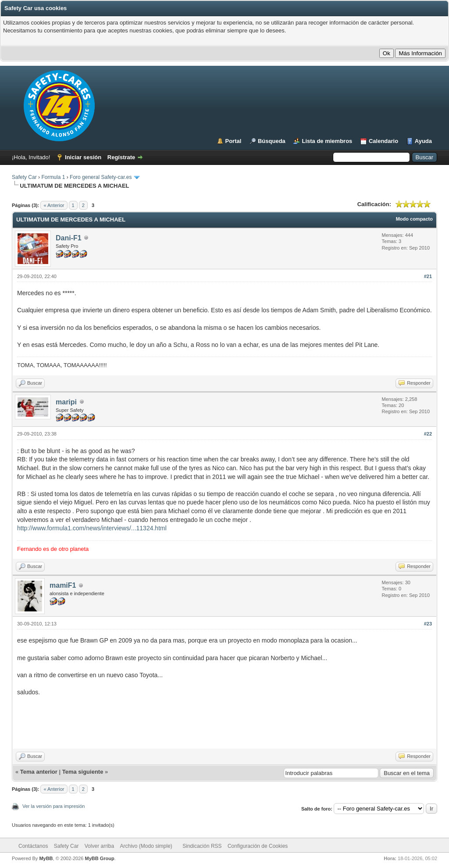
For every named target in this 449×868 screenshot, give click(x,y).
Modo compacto (414, 219)
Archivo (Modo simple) (146, 846)
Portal (233, 141)
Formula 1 (53, 177)
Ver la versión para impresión (53, 806)
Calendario (383, 141)
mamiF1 (63, 585)
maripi (66, 402)
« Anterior (54, 205)
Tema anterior (39, 772)
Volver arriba (99, 846)
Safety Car (24, 177)
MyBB (46, 858)
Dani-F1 (69, 238)
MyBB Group (99, 858)
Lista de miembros (327, 141)
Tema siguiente (83, 772)
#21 (428, 276)
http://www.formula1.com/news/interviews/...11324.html (92, 528)
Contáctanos (33, 846)
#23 (428, 624)
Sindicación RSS (202, 846)
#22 (428, 434)
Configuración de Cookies (258, 846)
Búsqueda (272, 141)
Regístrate (121, 157)
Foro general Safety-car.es (101, 177)
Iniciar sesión (83, 157)
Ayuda (423, 141)
